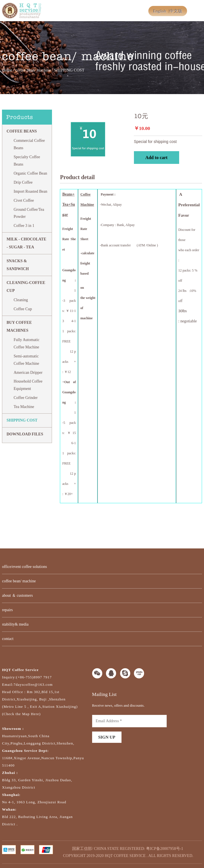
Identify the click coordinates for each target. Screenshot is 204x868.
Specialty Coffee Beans (27, 161)
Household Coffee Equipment (28, 385)
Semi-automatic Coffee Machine (26, 360)
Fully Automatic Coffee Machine (26, 343)
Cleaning (21, 300)
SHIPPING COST (22, 420)
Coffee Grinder (26, 398)
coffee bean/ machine (33, 70)
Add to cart (156, 158)
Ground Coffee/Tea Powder (29, 213)
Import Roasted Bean (30, 191)
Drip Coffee (23, 182)
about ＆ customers (17, 595)
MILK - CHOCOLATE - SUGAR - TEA (26, 243)
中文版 (176, 11)
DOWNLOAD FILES (25, 434)
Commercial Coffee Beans (29, 144)
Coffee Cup (23, 309)
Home (7, 70)
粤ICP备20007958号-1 (165, 849)
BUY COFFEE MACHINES (19, 326)
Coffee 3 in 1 (24, 226)
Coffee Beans (22, 131)
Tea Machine (24, 407)
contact (8, 639)
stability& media (15, 624)
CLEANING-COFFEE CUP (26, 287)
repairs (7, 610)
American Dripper (28, 373)
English (160, 11)
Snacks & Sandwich (18, 265)
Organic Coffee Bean (30, 173)
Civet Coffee (24, 200)
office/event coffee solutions (24, 567)
